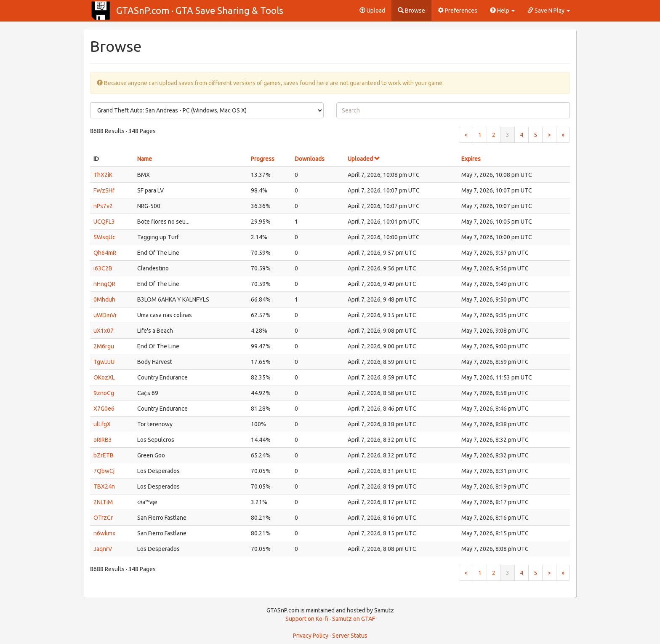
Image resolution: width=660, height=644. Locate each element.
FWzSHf (104, 190)
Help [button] (502, 11)
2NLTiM (103, 502)
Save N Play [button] (549, 11)
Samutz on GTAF (354, 619)
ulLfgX (102, 424)
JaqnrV (103, 549)
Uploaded (364, 159)
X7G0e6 (104, 409)
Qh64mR (105, 253)
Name (145, 159)
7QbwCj (104, 471)
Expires (471, 159)
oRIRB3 (103, 440)
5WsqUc (104, 237)
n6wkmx (104, 533)
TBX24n (104, 486)
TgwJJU (104, 362)
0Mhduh (104, 299)
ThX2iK (103, 175)
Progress (263, 159)
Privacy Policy (311, 636)
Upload (372, 11)
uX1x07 (104, 331)
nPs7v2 (103, 206)
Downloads (310, 159)
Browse (411, 11)
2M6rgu (104, 346)
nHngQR (104, 284)
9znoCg (104, 393)
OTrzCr (103, 518)
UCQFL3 (104, 222)
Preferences (458, 11)
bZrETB (104, 455)
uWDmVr (105, 315)
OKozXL (104, 377)
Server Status (350, 636)
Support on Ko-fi (307, 619)
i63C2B (103, 268)
